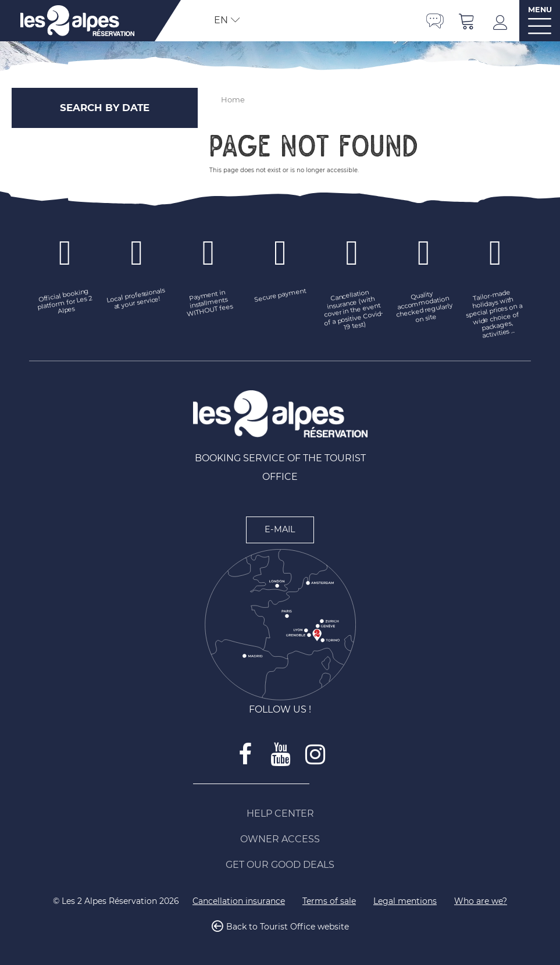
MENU (540, 10)
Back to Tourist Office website (288, 927)
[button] (467, 21)
